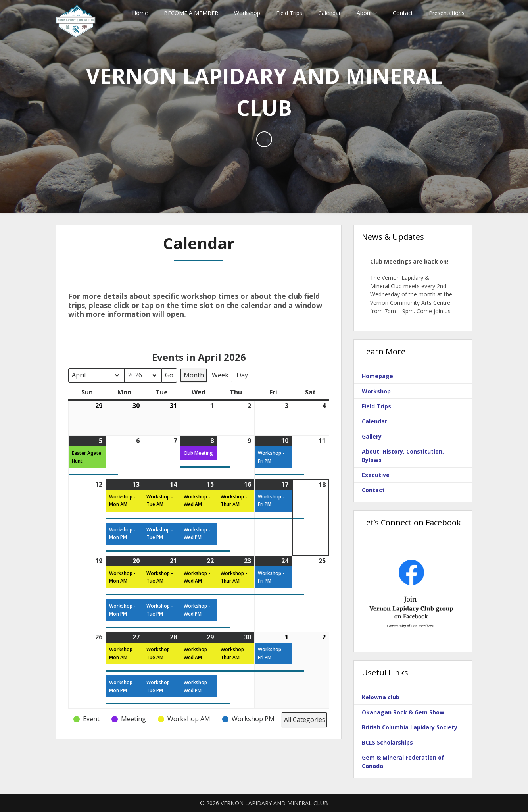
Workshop (247, 13)
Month (194, 375)
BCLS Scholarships (387, 742)
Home (140, 13)
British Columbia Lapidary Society (410, 727)
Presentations (447, 13)
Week (220, 375)
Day (242, 375)
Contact (403, 13)
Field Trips (289, 13)
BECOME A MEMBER (191, 13)
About (364, 13)
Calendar (329, 13)
